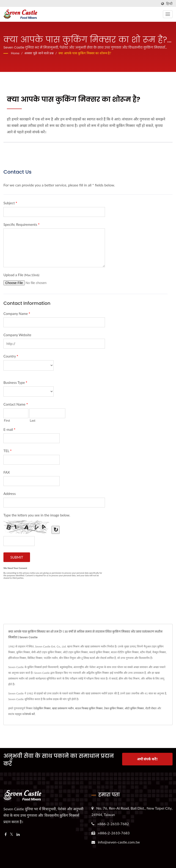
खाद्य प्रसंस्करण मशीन (63, 708)
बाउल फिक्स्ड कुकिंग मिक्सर (89, 708)
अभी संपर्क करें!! (147, 759)
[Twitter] (12, 834)
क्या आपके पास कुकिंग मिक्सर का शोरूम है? (85, 53)
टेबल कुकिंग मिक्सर (114, 708)
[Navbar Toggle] (168, 14)
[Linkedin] (18, 834)
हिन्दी (169, 4)
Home (15, 53)
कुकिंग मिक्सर (44, 708)
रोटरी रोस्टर (151, 708)
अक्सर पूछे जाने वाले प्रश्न (39, 53)
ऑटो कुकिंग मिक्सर (134, 708)
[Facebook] (6, 834)
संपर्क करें (30, 714)
